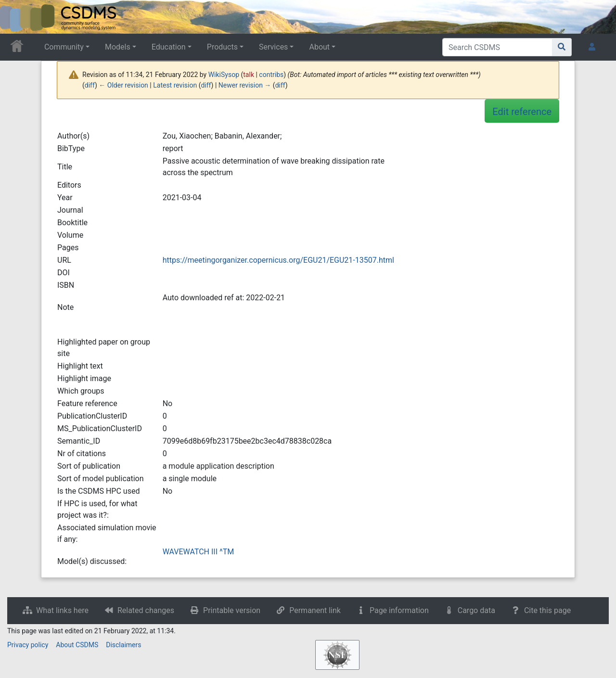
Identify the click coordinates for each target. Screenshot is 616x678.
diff (90, 85)
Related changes (146, 610)
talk (249, 75)
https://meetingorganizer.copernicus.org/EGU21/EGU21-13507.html (278, 260)
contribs (271, 75)
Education (169, 47)
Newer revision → (245, 85)
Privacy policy (28, 645)
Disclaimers (123, 645)
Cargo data (476, 610)
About (319, 47)
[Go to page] (562, 47)
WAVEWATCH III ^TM (199, 552)
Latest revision (175, 85)
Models (118, 47)
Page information (399, 610)
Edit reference (522, 112)
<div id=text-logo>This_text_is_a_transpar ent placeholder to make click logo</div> (15, 17)
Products (222, 47)
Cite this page (547, 610)
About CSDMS (77, 645)
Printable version (232, 610)
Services (273, 47)
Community (64, 47)
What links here (62, 610)
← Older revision (123, 85)
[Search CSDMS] (497, 47)
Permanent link (315, 610)
